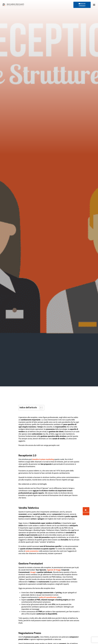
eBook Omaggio (82, 5)
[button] (94, 5)
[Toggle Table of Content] (40, 408)
